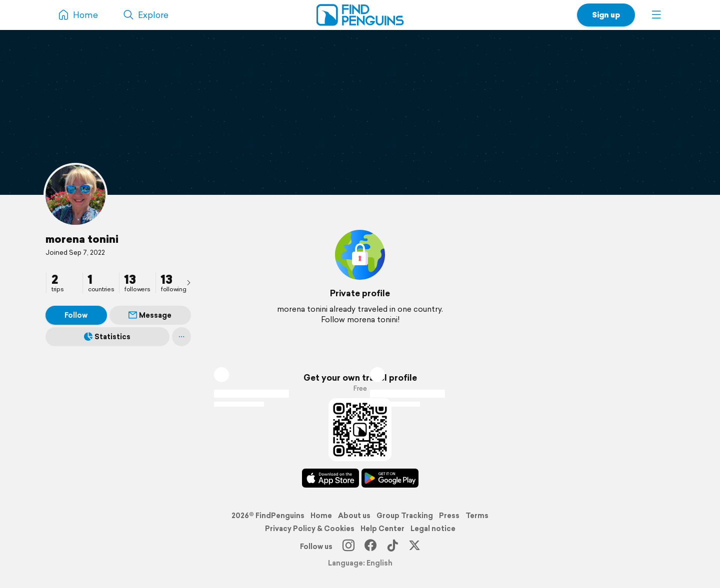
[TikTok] (392, 547)
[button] (656, 15)
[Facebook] (370, 547)
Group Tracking (405, 516)
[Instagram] (348, 547)
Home (321, 516)
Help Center (382, 529)
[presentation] (188, 282)
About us (354, 516)
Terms (477, 516)
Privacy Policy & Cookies (310, 529)
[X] (414, 547)
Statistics (107, 337)
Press (449, 516)
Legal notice (433, 529)
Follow (76, 315)
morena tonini (82, 239)
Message (150, 315)
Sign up (606, 15)
